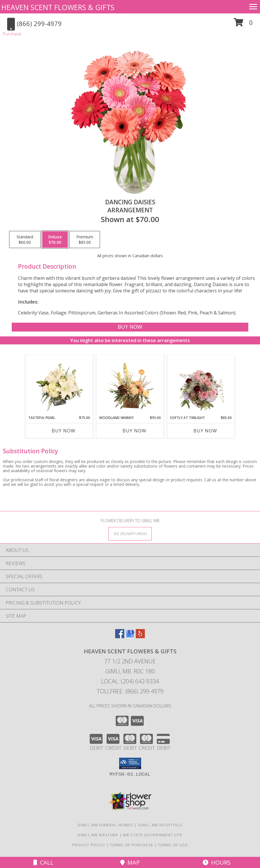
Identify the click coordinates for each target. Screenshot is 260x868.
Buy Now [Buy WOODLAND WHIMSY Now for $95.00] (134, 431)
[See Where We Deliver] (130, 533)
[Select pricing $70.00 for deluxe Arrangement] (55, 240)
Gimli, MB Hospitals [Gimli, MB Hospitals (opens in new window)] (160, 825)
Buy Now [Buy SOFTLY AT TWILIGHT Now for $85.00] (205, 431)
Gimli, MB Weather (98, 835)
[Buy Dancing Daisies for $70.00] (130, 327)
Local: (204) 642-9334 (130, 681)
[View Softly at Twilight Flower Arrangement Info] (201, 385)
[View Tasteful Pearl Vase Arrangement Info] (59, 385)
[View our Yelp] (140, 636)
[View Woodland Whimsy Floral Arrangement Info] (130, 385)
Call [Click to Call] (43, 862)
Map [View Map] (130, 862)
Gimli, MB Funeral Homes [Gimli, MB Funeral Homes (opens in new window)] (105, 825)
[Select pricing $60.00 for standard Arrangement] (25, 240)
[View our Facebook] (120, 636)
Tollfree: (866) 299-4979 (130, 691)
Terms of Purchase (132, 845)
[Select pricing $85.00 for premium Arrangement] (85, 240)
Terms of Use (173, 845)
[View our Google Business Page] (130, 636)
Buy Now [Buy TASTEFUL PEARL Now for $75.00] (64, 431)
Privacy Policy (89, 845)
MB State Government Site (153, 835)
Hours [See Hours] (217, 862)
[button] (243, 24)
